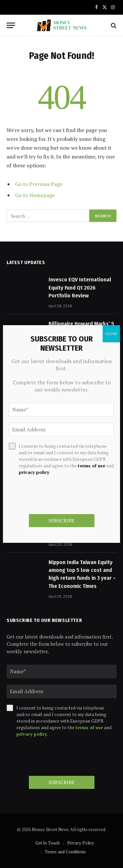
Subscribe (62, 782)
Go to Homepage (35, 195)
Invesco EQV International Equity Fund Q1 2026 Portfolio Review (80, 288)
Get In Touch (48, 843)
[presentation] (56, 757)
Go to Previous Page (39, 184)
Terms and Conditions (65, 852)
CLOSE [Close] (111, 334)
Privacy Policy (81, 843)
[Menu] (11, 25)
